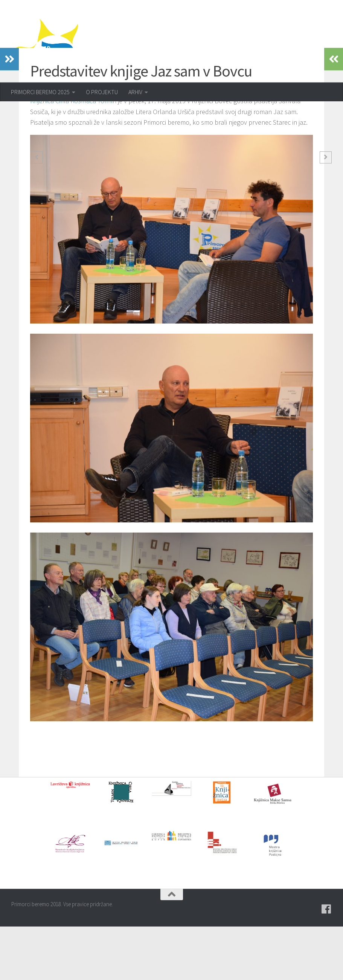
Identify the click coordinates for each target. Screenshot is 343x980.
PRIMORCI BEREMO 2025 (40, 92)
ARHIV (135, 92)
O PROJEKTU (102, 92)
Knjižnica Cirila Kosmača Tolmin (73, 154)
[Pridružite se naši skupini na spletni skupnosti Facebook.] (326, 963)
